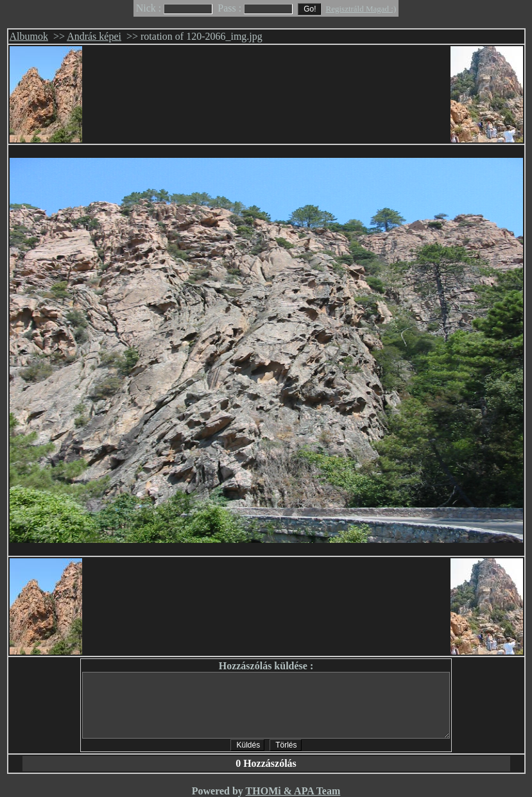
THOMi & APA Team (293, 791)
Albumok (29, 36)
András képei (94, 36)
